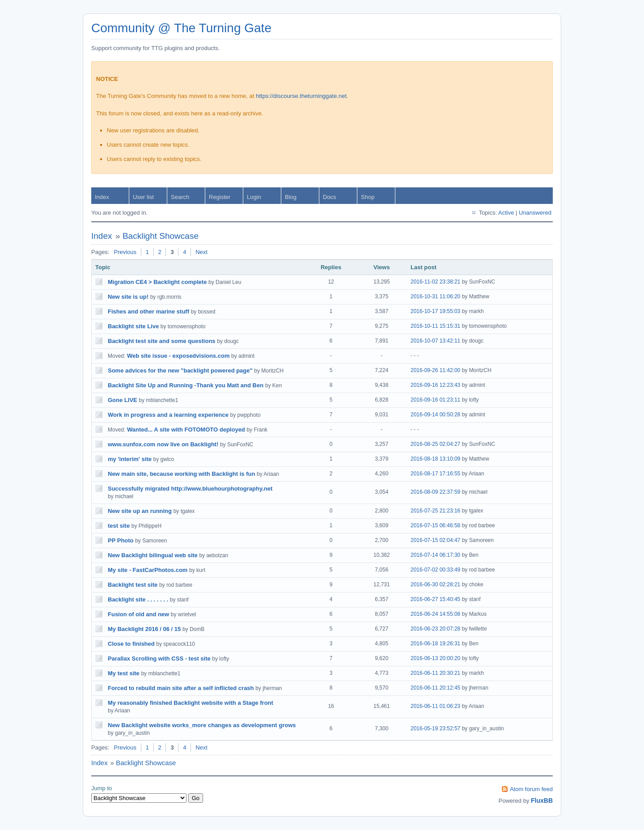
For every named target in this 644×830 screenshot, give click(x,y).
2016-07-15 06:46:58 (435, 525)
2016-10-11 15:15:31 (435, 326)
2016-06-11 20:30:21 (435, 673)
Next (201, 252)
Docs (330, 197)
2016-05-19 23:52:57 (435, 728)
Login (254, 197)
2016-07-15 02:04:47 (435, 540)
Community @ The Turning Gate (181, 28)
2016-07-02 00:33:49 (435, 570)
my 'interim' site (130, 459)
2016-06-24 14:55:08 (435, 614)
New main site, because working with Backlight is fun (181, 474)
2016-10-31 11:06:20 (435, 296)
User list (143, 197)
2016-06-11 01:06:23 (435, 706)
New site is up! (128, 297)
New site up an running (140, 511)
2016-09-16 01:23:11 (435, 400)
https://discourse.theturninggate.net (301, 96)
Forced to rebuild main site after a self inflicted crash (181, 688)
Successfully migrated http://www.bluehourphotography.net (190, 489)
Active (506, 213)
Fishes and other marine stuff (148, 311)
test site (119, 526)
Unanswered (535, 213)
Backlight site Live (133, 326)
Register (220, 197)
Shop (368, 197)
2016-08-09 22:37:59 (435, 492)
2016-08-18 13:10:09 (435, 459)
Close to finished (131, 644)
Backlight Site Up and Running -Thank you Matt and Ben (186, 385)
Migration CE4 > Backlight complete (157, 282)
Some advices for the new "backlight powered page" (180, 371)
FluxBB (542, 800)
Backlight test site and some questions (162, 341)
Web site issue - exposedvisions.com (178, 356)
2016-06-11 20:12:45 (435, 688)
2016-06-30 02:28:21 (435, 584)
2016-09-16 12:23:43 (435, 385)
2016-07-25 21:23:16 (435, 511)
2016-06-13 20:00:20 (435, 658)
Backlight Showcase (161, 236)
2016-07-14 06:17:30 (435, 555)
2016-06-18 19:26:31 (435, 644)
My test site (124, 673)
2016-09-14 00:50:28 (435, 415)
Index (102, 197)
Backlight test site (133, 585)
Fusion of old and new (138, 614)
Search (180, 197)
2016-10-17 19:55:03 (435, 311)
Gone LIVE (123, 400)
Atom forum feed (531, 789)
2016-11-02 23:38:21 (435, 282)
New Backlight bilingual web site (153, 555)
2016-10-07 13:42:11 (435, 341)
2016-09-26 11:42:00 (435, 370)
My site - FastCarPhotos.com (148, 570)
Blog (291, 197)
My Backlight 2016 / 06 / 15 (144, 629)
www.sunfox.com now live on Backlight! (163, 444)
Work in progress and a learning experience (168, 415)
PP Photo (121, 540)
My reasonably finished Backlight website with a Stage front (191, 703)
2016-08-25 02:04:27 (435, 444)
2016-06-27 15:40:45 (435, 599)
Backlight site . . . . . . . (138, 599)
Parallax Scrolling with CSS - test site (159, 658)
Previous (125, 252)
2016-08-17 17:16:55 (435, 474)
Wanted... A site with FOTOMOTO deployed (186, 430)
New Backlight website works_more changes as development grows (202, 725)
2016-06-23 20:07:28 (435, 629)
